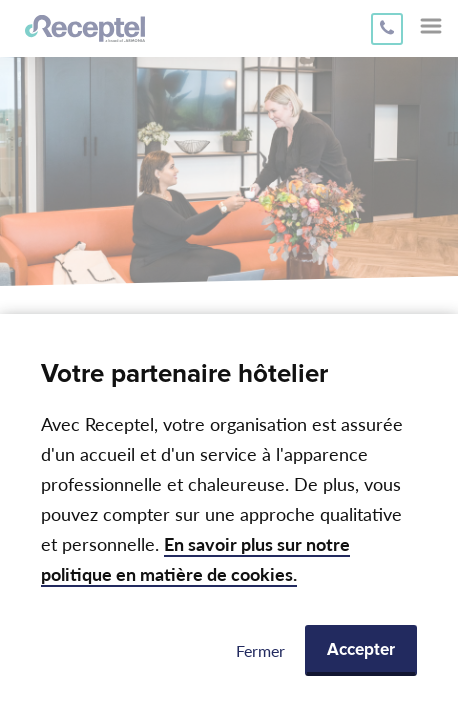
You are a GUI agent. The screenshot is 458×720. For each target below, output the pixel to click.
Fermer (260, 650)
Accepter (361, 650)
